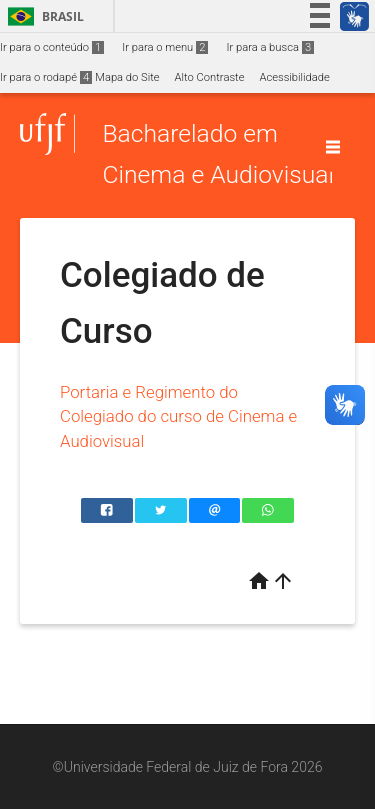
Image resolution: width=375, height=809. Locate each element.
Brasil (42, 16)
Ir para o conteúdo (52, 47)
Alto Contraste (210, 77)
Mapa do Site (127, 77)
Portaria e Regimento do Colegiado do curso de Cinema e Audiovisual (178, 416)
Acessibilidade (294, 77)
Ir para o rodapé (46, 77)
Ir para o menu (165, 47)
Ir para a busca (270, 47)
